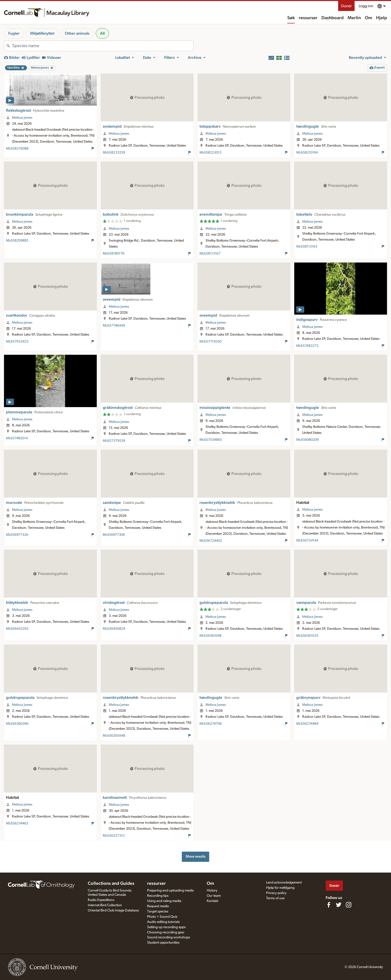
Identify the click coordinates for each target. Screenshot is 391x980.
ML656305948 (114, 736)
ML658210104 (307, 153)
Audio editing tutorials (163, 922)
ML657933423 (17, 342)
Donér (346, 6)
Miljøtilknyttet (42, 33)
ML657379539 (114, 441)
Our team (214, 896)
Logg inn (366, 6)
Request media (158, 906)
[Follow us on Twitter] (339, 905)
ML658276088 (17, 149)
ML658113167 (210, 254)
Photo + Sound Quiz (162, 917)
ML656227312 (114, 836)
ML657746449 (114, 326)
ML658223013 (210, 153)
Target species (158, 911)
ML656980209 (307, 440)
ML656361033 (307, 636)
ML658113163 (307, 247)
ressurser (308, 18)
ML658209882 (17, 241)
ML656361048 (210, 636)
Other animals (77, 33)
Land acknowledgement (284, 883)
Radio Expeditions (101, 900)
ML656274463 (17, 823)
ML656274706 (211, 724)
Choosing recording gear (166, 932)
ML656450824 (114, 629)
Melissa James (22, 118)
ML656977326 (17, 535)
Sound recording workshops (169, 937)
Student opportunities (163, 943)
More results (196, 856)
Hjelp (382, 18)
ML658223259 (114, 153)
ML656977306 (114, 535)
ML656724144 (307, 540)
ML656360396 (17, 724)
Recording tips (158, 896)
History (212, 891)
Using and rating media (164, 901)
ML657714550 (210, 342)
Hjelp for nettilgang (280, 888)
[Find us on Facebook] (329, 905)
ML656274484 (307, 724)
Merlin (354, 18)
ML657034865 (211, 440)
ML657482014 (17, 438)
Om (368, 18)
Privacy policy (276, 893)
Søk (291, 18)
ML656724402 (211, 541)
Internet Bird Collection (105, 905)
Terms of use (275, 898)
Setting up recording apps (166, 927)
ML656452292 (17, 629)
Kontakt (212, 901)
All (102, 33)
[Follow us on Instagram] (349, 905)
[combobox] (103, 46)
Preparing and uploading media (170, 891)
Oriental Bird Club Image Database (113, 910)
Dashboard (333, 18)
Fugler (14, 33)
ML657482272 (307, 346)
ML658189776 (114, 254)
